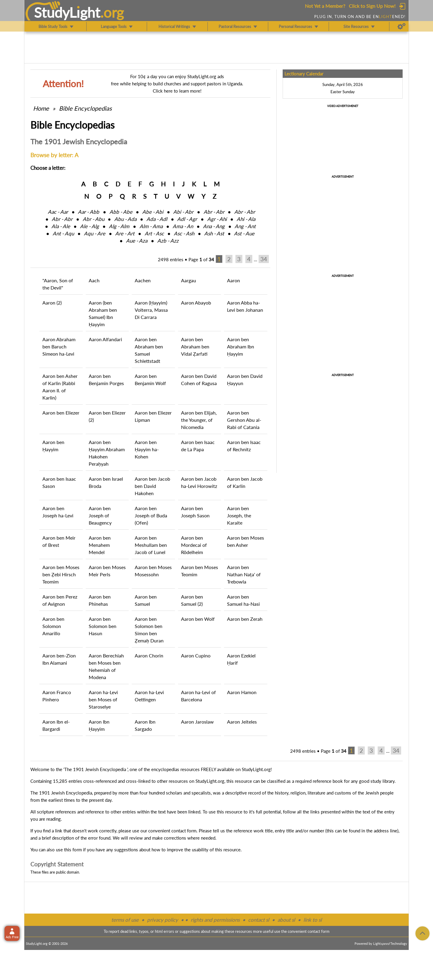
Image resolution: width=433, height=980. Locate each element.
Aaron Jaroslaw (197, 722)
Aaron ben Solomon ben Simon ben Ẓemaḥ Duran (149, 630)
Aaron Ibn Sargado (145, 725)
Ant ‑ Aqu (63, 233)
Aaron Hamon (242, 692)
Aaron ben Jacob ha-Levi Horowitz (199, 482)
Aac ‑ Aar (58, 212)
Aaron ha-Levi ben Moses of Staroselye (103, 699)
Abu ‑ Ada (125, 219)
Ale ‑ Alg (89, 226)
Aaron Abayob (196, 303)
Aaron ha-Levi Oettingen (149, 696)
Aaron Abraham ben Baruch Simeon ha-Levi (59, 346)
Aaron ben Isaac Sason (59, 482)
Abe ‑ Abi (153, 212)
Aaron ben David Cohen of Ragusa (199, 380)
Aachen (143, 280)
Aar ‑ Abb (89, 212)
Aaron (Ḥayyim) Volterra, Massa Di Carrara (151, 310)
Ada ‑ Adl (157, 219)
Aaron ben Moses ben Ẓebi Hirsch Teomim (61, 574)
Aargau (189, 280)
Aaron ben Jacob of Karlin (245, 482)
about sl (286, 920)
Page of (201, 259)
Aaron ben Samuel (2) (192, 600)
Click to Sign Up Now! (372, 6)
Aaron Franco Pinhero (57, 696)
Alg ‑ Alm (119, 226)
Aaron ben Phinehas (100, 600)
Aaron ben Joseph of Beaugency (100, 515)
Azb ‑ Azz (168, 241)
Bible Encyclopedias (85, 108)
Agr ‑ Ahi (217, 219)
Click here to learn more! (177, 91)
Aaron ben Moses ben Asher (246, 541)
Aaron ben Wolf (198, 619)
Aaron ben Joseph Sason (195, 512)
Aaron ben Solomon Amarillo (53, 626)
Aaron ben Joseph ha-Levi (58, 512)
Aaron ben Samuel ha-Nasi (243, 600)
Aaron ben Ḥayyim (53, 446)
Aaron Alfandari (105, 339)
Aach (94, 280)
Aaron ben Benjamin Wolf (150, 380)
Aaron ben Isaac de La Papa (198, 446)
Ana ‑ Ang (214, 226)
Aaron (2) (52, 303)
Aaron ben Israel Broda (106, 482)
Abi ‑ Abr (183, 212)
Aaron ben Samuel (146, 600)
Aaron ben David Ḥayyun (245, 380)
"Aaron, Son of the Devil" (58, 284)
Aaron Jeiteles (242, 722)
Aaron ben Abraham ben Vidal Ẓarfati (195, 346)
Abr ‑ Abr (214, 212)
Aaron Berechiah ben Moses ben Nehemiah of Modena (106, 666)
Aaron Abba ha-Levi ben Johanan (245, 306)
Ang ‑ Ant (245, 226)
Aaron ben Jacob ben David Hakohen (152, 486)
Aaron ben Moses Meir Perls (107, 571)
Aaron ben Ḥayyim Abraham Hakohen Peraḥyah (107, 453)
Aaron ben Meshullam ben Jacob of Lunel (151, 545)
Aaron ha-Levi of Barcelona (198, 696)
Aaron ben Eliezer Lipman (153, 416)
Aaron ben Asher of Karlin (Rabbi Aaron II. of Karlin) (60, 387)
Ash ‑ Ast (214, 233)
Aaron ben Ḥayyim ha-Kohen (147, 449)
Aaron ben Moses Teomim (200, 571)
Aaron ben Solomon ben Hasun (103, 626)
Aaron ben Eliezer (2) (107, 416)
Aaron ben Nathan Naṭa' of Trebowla (244, 574)
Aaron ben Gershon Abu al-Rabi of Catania (244, 420)
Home (41, 108)
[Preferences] (402, 26)
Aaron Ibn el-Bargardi (56, 725)
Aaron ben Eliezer (61, 413)
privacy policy (163, 920)
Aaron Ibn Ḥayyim (99, 725)
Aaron (233, 280)
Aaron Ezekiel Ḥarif (241, 659)
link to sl (313, 920)
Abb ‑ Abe (121, 212)
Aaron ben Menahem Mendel (100, 545)
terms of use (125, 920)
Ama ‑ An (183, 226)
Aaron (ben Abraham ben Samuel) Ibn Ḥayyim (103, 313)
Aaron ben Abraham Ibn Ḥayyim (241, 346)
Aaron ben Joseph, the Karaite (239, 515)
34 (264, 259)
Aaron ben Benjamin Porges (106, 380)
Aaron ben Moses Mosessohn (153, 571)
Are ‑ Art (125, 233)
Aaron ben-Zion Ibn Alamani (59, 659)
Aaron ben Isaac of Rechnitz (244, 446)
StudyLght (67, 12)
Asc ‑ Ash (184, 233)
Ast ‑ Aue (244, 233)
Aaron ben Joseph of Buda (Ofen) (151, 515)
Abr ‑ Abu (94, 219)
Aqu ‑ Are (95, 233)
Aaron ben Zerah (245, 619)
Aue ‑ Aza (137, 241)
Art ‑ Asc (154, 233)
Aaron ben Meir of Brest (59, 541)
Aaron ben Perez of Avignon (60, 600)
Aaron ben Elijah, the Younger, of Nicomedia (199, 420)
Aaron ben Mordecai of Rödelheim (194, 545)
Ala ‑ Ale (61, 226)
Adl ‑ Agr (187, 219)
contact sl (259, 920)
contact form (184, 831)
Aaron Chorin (149, 655)
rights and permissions (215, 920)
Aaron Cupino (196, 655)
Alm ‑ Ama (151, 226)
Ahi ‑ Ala (246, 219)
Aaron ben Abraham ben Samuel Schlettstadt (149, 350)
